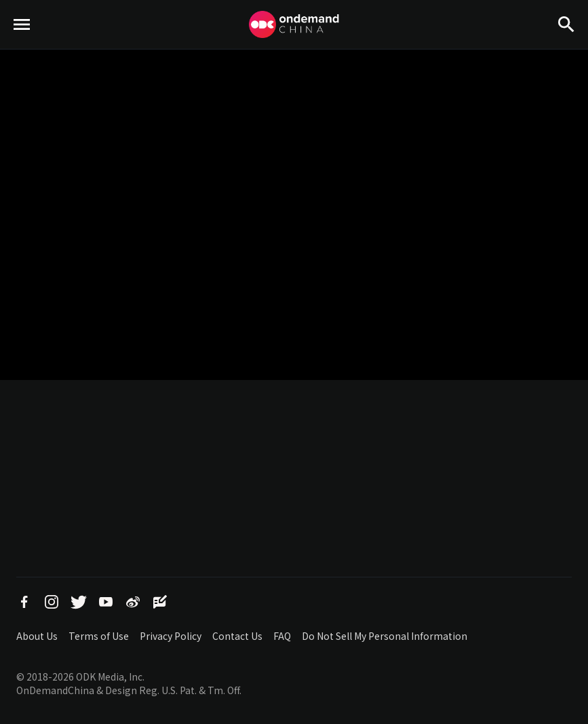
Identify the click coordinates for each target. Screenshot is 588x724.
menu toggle (22, 48)
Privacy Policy (171, 636)
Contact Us (237, 636)
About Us (37, 636)
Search (566, 48)
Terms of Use (99, 636)
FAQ (282, 636)
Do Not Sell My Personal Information (385, 636)
